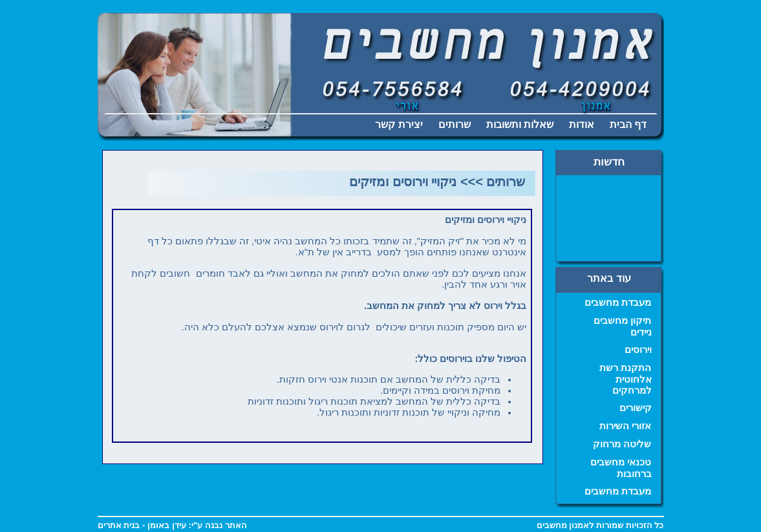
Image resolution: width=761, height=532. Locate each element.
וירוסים (638, 350)
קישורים (636, 408)
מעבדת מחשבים (618, 303)
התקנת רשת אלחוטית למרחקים (625, 379)
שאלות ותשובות (520, 124)
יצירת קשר (399, 124)
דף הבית (628, 124)
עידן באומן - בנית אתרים (142, 525)
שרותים (455, 124)
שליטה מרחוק (622, 444)
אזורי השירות (625, 426)
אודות (582, 124)
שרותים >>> (493, 182)
